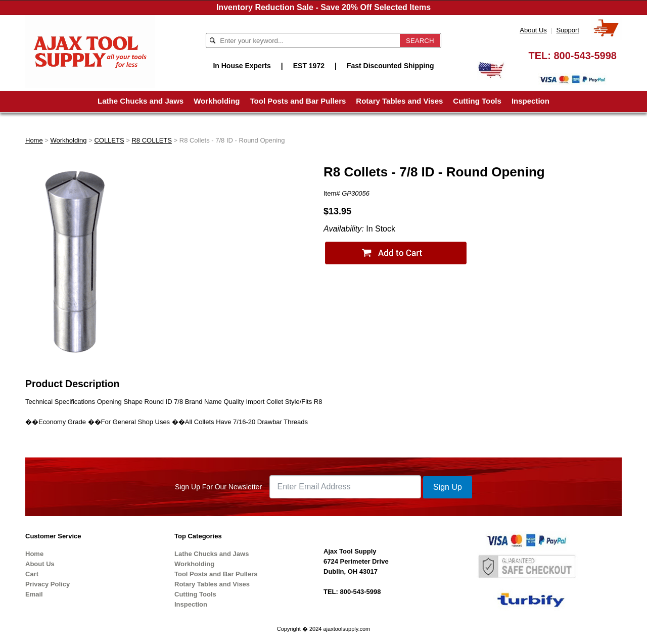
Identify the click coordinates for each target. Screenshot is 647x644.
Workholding (217, 101)
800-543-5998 (585, 56)
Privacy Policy (48, 584)
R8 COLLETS (151, 140)
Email (34, 594)
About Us (533, 30)
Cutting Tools (477, 101)
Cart (32, 574)
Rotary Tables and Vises (399, 101)
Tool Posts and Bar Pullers (298, 101)
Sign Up (448, 487)
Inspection (530, 101)
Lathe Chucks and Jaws (141, 101)
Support (568, 30)
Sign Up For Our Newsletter (218, 487)
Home (34, 140)
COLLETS (109, 140)
